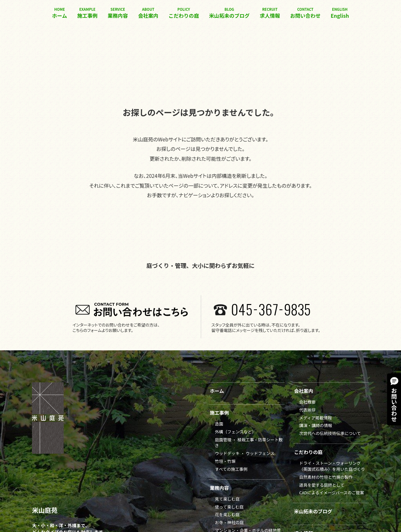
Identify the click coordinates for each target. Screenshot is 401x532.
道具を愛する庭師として (322, 485)
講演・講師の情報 (315, 425)
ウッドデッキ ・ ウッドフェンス (245, 453)
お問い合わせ (305, 13)
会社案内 (148, 13)
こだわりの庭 (184, 13)
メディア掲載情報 (315, 418)
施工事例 (87, 13)
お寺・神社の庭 (229, 522)
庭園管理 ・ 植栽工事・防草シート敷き (249, 443)
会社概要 (307, 402)
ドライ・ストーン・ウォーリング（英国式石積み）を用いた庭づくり (332, 466)
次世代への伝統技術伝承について (330, 433)
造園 (219, 424)
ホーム (60, 13)
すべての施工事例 (231, 469)
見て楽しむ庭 (227, 499)
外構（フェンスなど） (236, 432)
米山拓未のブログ (229, 13)
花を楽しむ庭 (227, 514)
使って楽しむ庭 (229, 507)
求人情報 (270, 13)
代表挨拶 (307, 410)
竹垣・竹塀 (225, 461)
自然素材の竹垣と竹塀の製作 (326, 477)
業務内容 (118, 13)
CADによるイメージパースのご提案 (331, 493)
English (340, 13)
